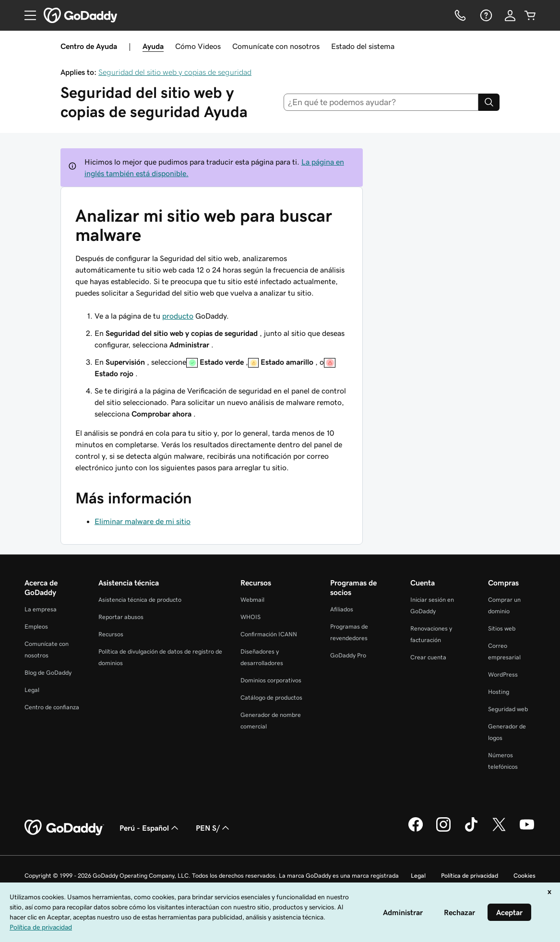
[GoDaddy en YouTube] (527, 830)
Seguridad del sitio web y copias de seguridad (175, 72)
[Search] (489, 102)
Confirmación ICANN (269, 634)
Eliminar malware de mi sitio (143, 521)
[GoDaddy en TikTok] (471, 830)
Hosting (499, 692)
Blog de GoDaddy (48, 673)
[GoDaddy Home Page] (64, 828)
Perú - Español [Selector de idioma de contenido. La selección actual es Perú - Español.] (150, 828)
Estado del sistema (363, 46)
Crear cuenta (428, 657)
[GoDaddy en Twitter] (499, 830)
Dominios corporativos (271, 680)
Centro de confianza (52, 707)
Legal (32, 690)
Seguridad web (508, 709)
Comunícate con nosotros (276, 46)
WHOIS (250, 617)
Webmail (252, 600)
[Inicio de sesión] (510, 15)
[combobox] (381, 102)
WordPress (503, 674)
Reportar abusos (121, 617)
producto (178, 316)
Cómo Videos (198, 46)
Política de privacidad (470, 876)
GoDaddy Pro (348, 655)
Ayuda (153, 46)
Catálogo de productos (271, 698)
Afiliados (342, 609)
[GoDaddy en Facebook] (416, 830)
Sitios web (502, 628)
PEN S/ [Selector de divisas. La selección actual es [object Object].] (214, 828)
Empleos (36, 626)
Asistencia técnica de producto (140, 600)
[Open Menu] (26, 15)
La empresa (41, 609)
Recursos (111, 634)
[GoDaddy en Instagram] (443, 830)
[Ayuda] (485, 15)
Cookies (524, 876)
